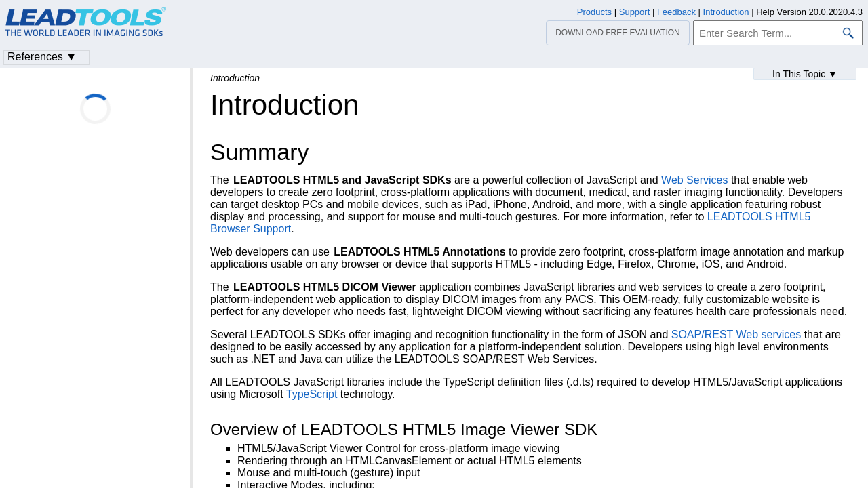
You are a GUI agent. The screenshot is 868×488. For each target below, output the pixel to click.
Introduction (726, 12)
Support (635, 12)
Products (594, 12)
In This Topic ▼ (805, 74)
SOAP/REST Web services (736, 334)
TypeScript (312, 394)
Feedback (676, 12)
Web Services (694, 180)
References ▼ (42, 57)
